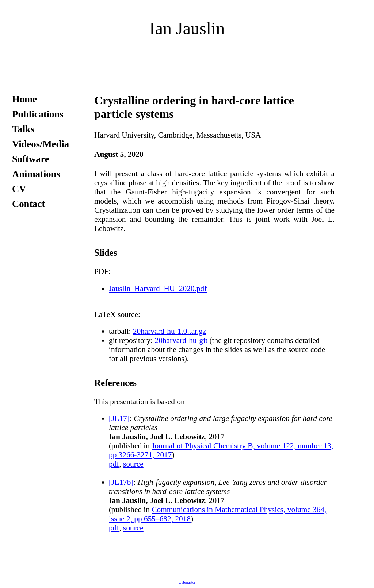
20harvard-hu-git (181, 340)
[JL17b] (121, 482)
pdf (114, 464)
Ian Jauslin (187, 28)
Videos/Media (41, 144)
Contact (28, 204)
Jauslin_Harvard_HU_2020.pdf (158, 289)
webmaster (187, 582)
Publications (38, 114)
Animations (36, 174)
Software (31, 159)
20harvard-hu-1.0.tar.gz (170, 331)
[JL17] (119, 418)
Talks (23, 129)
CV (19, 189)
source (133, 464)
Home (24, 99)
